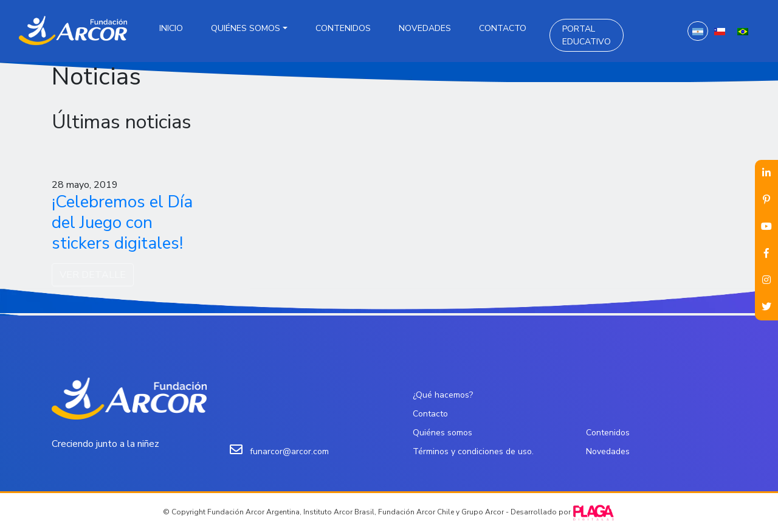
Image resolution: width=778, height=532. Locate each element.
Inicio (171, 28)
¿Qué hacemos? (443, 395)
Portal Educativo (587, 35)
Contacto (503, 28)
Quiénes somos (246, 28)
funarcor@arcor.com (289, 451)
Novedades (425, 28)
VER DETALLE (93, 275)
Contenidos (343, 28)
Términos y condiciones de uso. (473, 451)
